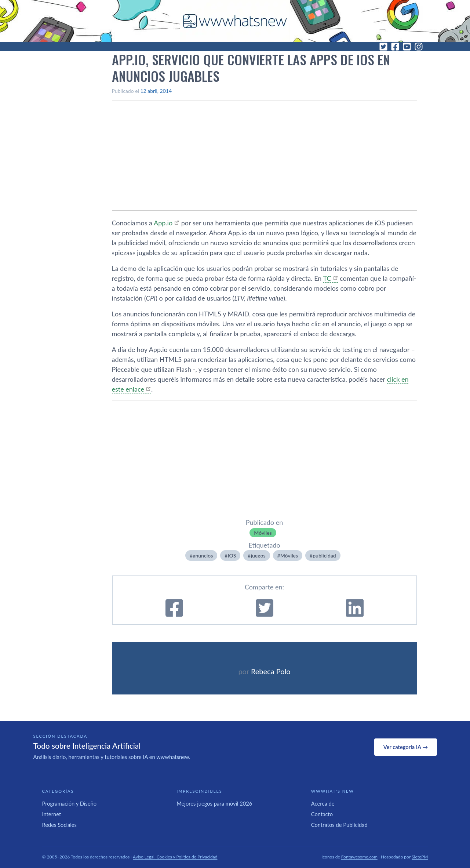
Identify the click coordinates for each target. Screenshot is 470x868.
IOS (232, 555)
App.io (163, 223)
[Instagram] (419, 47)
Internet (52, 814)
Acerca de (323, 803)
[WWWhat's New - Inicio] (235, 21)
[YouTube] (407, 47)
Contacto (322, 814)
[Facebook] (395, 47)
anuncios (203, 555)
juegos (258, 555)
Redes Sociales (59, 825)
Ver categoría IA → (406, 747)
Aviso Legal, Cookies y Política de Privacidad (175, 857)
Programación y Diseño (70, 803)
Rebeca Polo (271, 671)
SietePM (420, 857)
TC (327, 278)
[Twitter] (383, 47)
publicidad (324, 555)
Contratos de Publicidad (339, 825)
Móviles (263, 533)
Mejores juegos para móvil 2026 (214, 803)
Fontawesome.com (359, 857)
